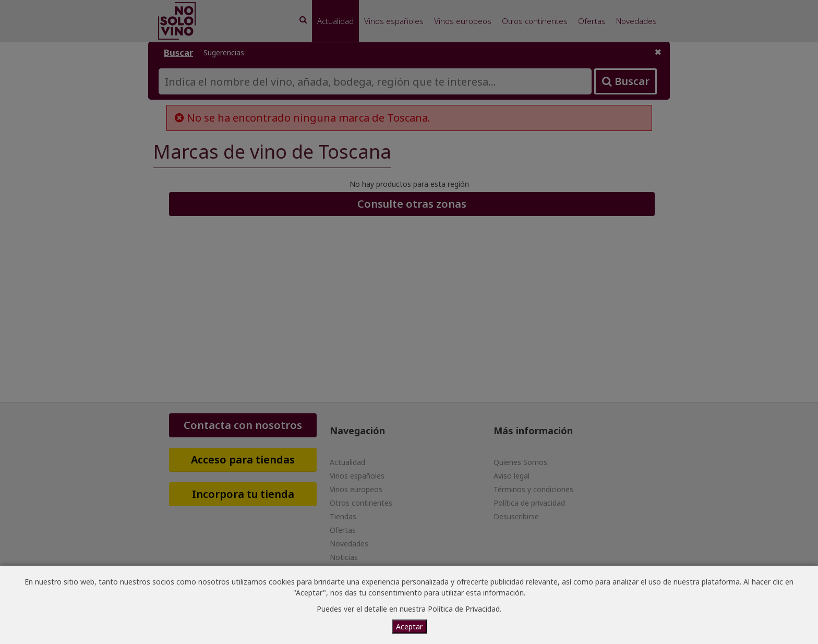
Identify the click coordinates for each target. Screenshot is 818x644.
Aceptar (409, 627)
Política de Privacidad (464, 609)
